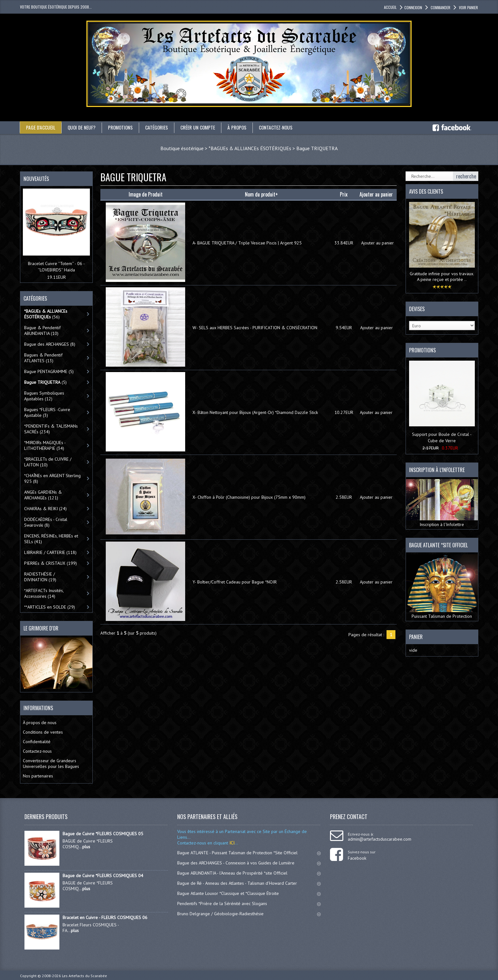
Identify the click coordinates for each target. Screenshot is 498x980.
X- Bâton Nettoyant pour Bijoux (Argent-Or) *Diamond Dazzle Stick (255, 412)
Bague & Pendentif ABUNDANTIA (42, 330)
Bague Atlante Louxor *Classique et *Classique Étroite (249, 893)
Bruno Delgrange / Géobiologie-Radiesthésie (249, 914)
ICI (231, 843)
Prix (344, 194)
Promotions (123, 127)
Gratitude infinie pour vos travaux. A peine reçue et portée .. (442, 277)
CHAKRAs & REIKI (45, 509)
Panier (416, 637)
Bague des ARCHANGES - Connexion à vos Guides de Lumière (249, 863)
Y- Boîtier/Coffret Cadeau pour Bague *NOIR (235, 582)
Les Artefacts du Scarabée (84, 976)
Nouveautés (36, 179)
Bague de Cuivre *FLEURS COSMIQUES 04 (103, 876)
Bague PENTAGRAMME (49, 371)
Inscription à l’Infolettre (442, 503)
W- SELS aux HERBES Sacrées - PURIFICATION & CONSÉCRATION (255, 328)
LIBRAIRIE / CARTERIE (50, 552)
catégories (160, 127)
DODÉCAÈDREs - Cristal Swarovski (46, 522)
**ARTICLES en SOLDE (50, 607)
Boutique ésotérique (182, 148)
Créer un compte (203, 127)
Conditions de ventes (43, 732)
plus (86, 847)
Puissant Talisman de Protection (442, 586)
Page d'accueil (41, 127)
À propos (243, 127)
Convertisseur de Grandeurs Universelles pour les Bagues (51, 763)
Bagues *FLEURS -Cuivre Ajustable (47, 412)
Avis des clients (426, 191)
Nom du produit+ (261, 194)
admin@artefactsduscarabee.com (380, 839)
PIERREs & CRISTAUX (50, 563)
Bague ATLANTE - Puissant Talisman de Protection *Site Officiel (249, 853)
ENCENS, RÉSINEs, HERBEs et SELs (51, 539)
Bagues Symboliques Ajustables (44, 396)
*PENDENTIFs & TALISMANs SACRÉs (51, 429)
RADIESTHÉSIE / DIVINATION (40, 577)
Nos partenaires (38, 776)
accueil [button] (390, 7)
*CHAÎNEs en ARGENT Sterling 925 (52, 478)
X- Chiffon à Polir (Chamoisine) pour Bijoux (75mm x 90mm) (249, 497)
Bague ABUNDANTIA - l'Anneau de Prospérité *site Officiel (249, 873)
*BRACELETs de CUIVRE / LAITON (48, 462)
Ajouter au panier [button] (377, 243)
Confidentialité (37, 742)
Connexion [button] (413, 7)
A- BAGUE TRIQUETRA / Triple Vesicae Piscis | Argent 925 (247, 243)
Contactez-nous (283, 127)
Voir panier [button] (468, 7)
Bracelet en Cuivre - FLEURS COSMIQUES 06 (105, 917)
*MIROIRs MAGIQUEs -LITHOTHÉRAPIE (45, 445)
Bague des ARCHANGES (50, 344)
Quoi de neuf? (83, 127)
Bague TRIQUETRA (317, 148)
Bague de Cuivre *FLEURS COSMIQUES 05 (103, 834)
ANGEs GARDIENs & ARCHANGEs (43, 495)
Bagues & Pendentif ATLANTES (43, 358)
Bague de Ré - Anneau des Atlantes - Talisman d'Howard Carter (249, 883)
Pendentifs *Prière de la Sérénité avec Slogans (249, 903)
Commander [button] (440, 7)
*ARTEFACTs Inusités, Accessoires (44, 593)
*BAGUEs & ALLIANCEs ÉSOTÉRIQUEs (250, 148)
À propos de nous (40, 723)
